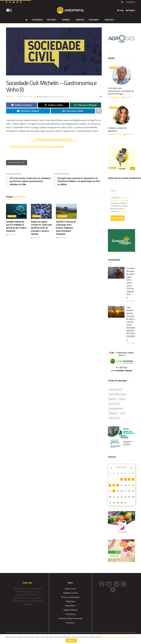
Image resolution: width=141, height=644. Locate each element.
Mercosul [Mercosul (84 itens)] (113, 399)
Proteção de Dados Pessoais (70, 618)
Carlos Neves (116, 97)
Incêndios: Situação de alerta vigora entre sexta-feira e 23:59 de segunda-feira (131, 281)
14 (114, 491)
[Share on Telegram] (28, 111)
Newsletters (131, 2)
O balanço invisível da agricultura (117, 129)
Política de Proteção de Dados (119, 199)
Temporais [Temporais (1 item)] (113, 413)
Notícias (51, 20)
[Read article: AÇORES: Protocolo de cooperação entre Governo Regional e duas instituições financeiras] (66, 211)
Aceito (71, 641)
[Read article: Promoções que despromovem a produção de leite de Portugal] (122, 75)
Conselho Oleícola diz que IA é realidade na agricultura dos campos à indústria (16, 226)
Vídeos (46, 97)
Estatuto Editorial (70, 610)
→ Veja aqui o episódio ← (54, 139)
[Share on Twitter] (54, 105)
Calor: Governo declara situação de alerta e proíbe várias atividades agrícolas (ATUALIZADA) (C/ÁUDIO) (133, 322)
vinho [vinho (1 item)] (122, 413)
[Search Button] (122, 2)
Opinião (66, 20)
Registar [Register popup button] (131, 10)
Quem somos (70, 589)
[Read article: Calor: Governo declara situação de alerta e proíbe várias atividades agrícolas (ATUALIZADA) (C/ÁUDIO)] (116, 312)
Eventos (80, 20)
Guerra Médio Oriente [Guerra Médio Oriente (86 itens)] (118, 394)
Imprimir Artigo (17, 163)
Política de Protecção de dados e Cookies (118, 637)
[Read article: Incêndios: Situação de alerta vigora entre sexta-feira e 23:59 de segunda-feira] (116, 273)
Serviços (109, 20)
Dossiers (94, 20)
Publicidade (70, 601)
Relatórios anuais (70, 593)
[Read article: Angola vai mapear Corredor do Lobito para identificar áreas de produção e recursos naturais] (41, 211)
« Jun (111, 468)
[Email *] (122, 191)
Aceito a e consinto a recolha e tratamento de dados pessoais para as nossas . (119, 204)
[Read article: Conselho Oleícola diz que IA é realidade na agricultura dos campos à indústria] (16, 211)
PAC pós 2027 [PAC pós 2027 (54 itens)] (114, 404)
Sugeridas (37, 20)
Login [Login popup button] (121, 10)
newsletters (122, 211)
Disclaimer (70, 623)
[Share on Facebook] (22, 105)
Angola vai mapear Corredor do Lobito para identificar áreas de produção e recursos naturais (41, 228)
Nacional (62, 216)
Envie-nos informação (70, 597)
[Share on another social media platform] (99, 111)
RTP (11, 97)
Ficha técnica (70, 614)
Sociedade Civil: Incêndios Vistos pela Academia (37, 146)
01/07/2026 (127, 97)
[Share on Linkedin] (73, 111)
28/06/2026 (129, 134)
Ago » (131, 468)
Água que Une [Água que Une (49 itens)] (114, 418)
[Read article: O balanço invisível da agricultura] (122, 115)
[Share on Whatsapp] (86, 105)
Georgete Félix (117, 134)
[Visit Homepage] (71, 10)
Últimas (39, 97)
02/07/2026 (11, 235)
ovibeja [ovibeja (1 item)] (122, 399)
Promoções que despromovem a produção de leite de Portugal (121, 91)
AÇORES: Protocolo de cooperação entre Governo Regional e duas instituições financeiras (66, 228)
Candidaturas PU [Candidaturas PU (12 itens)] (116, 390)
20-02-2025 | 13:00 (25, 97)
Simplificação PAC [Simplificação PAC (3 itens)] (116, 409)
